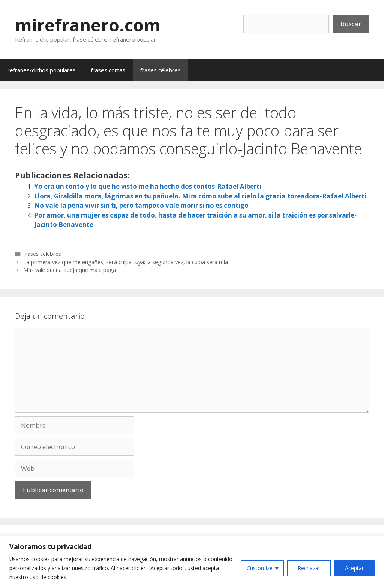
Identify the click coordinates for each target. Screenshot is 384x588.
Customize (260, 568)
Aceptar (354, 568)
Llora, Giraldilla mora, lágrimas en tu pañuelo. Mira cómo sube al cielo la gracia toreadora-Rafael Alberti (200, 196)
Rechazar (309, 568)
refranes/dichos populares (42, 70)
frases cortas (108, 70)
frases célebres (160, 70)
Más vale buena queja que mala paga (70, 270)
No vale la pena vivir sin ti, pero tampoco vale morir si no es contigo (141, 205)
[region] (192, 562)
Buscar (351, 24)
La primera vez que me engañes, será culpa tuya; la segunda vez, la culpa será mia (126, 262)
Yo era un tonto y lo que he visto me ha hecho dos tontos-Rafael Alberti (148, 186)
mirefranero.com (88, 25)
